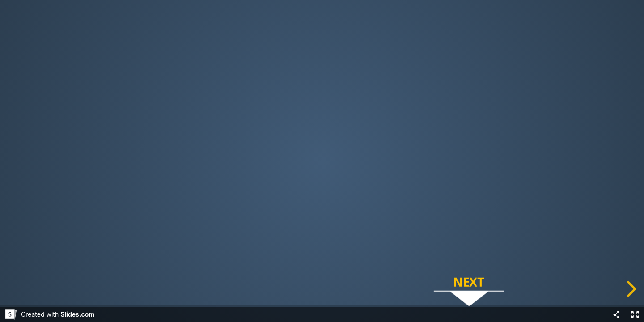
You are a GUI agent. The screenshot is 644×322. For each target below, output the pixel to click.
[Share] (615, 314)
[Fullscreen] (635, 314)
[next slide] (630, 289)
